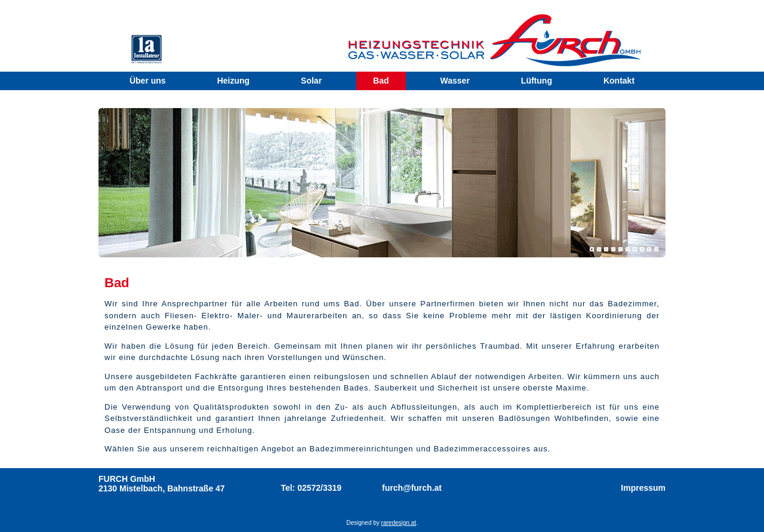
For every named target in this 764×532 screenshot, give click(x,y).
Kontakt (619, 81)
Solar (311, 81)
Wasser (455, 81)
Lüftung (537, 81)
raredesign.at (399, 523)
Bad (381, 81)
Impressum (643, 488)
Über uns (148, 81)
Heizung (233, 81)
